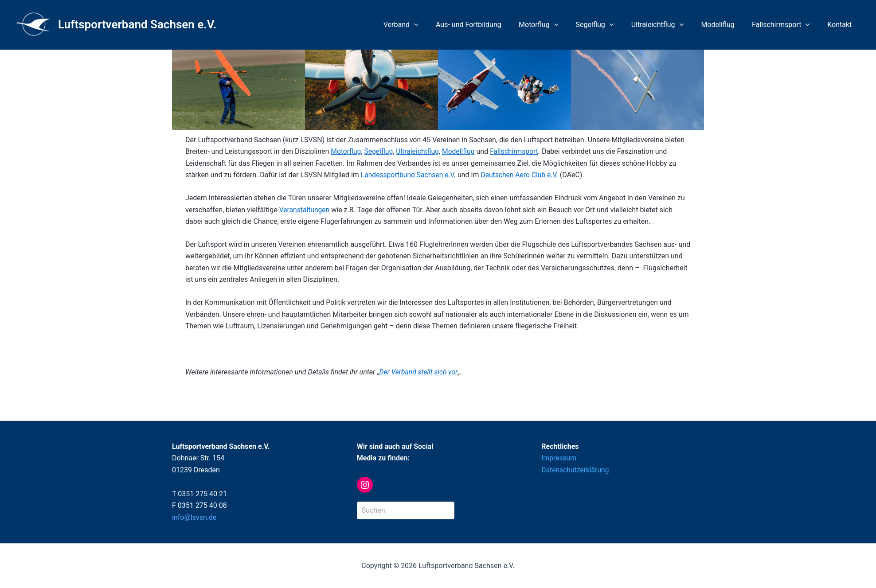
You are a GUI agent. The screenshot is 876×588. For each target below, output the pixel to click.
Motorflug (556, 25)
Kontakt (841, 25)
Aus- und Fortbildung (490, 25)
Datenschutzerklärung (576, 470)
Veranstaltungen (305, 210)
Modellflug (726, 25)
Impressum (559, 458)
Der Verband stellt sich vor (419, 372)
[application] (438, 25)
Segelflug (609, 25)
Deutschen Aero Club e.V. (523, 175)
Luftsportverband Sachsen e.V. (137, 24)
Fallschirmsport (786, 25)
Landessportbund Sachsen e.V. (409, 175)
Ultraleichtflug (669, 25)
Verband (425, 25)
